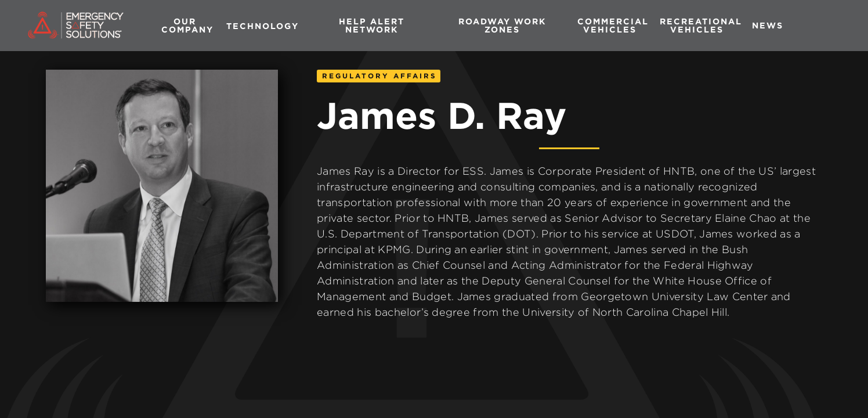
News (768, 25)
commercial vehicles (613, 25)
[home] (70, 26)
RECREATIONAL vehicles (701, 25)
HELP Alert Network (372, 25)
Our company (187, 25)
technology (263, 26)
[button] (263, 26)
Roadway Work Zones (502, 25)
